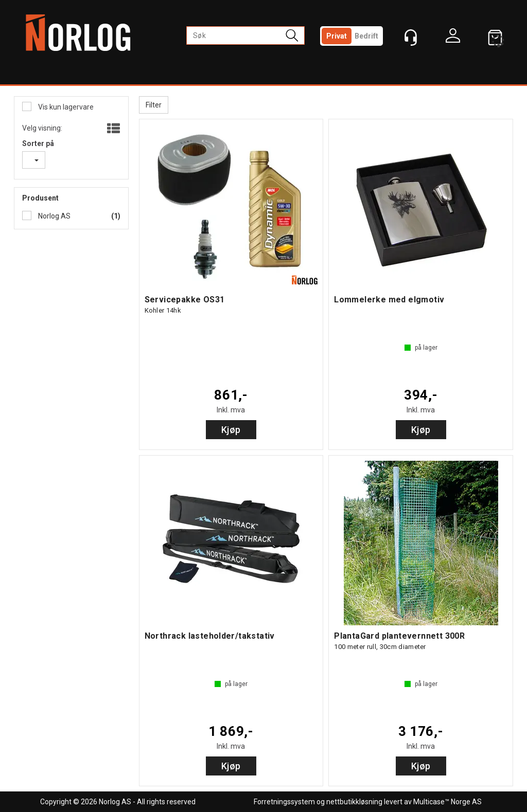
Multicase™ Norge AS (447, 802)
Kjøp (231, 430)
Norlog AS (54, 216)
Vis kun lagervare (65, 107)
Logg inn (453, 38)
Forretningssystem (284, 802)
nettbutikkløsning (354, 802)
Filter (154, 105)
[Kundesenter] (411, 38)
